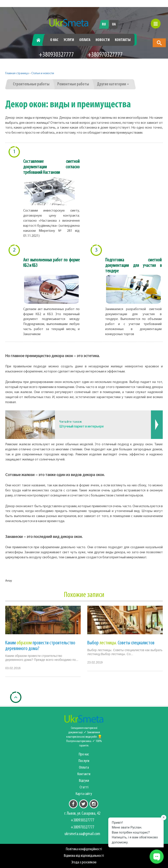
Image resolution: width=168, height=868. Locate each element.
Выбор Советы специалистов (121, 643)
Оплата (85, 40)
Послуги (84, 761)
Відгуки (84, 781)
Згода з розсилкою (84, 862)
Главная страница (17, 73)
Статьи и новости (43, 73)
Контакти (84, 774)
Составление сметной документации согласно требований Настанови (51, 167)
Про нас (84, 754)
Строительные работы (31, 84)
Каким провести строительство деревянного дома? (40, 646)
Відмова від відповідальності (84, 856)
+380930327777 (56, 55)
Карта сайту (84, 794)
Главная (40, 40)
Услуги (69, 40)
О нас (54, 40)
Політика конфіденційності (84, 849)
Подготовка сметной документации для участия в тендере (133, 266)
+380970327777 (105, 55)
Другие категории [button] (113, 84)
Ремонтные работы (73, 84)
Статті (84, 787)
